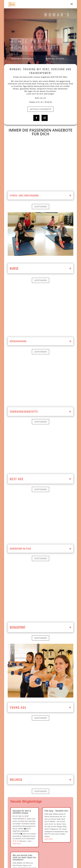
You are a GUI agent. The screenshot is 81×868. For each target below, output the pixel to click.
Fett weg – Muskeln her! (56, 811)
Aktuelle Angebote (41, 109)
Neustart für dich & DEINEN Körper (22, 812)
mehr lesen (17, 844)
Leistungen (40, 207)
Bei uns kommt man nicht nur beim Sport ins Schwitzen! (24, 857)
